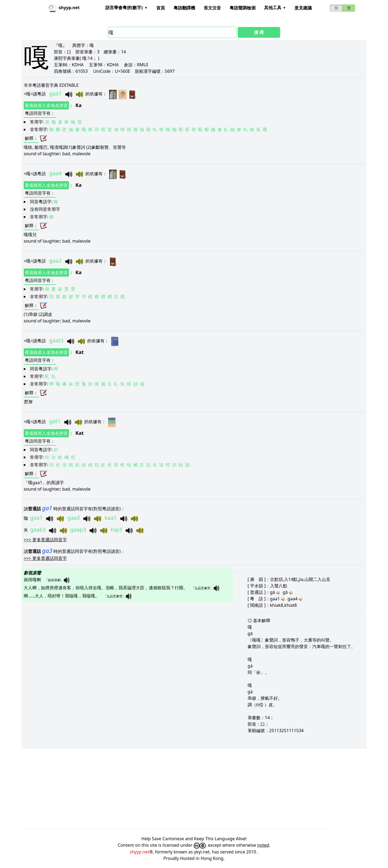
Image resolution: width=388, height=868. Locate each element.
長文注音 (212, 8)
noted (263, 845)
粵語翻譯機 (184, 8)
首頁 (161, 8)
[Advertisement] (183, 789)
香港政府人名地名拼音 (46, 105)
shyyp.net (139, 852)
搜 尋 (259, 32)
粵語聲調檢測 (242, 8)
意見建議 (303, 8)
